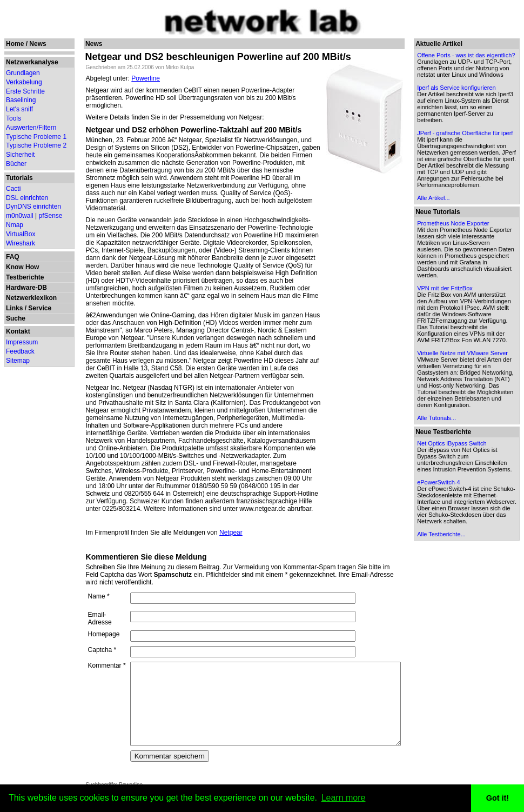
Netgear (224, 487)
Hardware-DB (26, 288)
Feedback (20, 351)
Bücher (16, 164)
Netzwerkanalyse (32, 62)
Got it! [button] (498, 798)
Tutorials (19, 178)
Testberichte (25, 277)
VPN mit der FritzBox (471, 347)
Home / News (26, 44)
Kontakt (18, 331)
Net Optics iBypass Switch (478, 534)
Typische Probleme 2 (36, 145)
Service (40, 308)
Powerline (139, 78)
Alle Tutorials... (462, 509)
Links (14, 308)
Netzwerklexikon (31, 298)
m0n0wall (20, 216)
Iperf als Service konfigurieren (464, 104)
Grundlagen (23, 73)
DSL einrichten (27, 198)
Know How (22, 267)
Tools (14, 118)
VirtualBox (21, 234)
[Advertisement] (391, 336)
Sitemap (18, 361)
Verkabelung (24, 82)
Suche (16, 318)
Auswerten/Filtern (31, 128)
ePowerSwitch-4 (464, 580)
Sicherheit (20, 155)
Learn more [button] (344, 798)
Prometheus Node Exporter (479, 269)
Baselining (21, 100)
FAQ (13, 257)
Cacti (13, 189)
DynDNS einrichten (33, 207)
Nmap (15, 225)
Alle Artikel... (459, 243)
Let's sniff (19, 109)
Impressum (22, 342)
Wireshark (21, 243)
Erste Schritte (25, 91)
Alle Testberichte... (467, 638)
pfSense (51, 216)
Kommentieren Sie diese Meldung (140, 511)
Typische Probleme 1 (36, 137)
